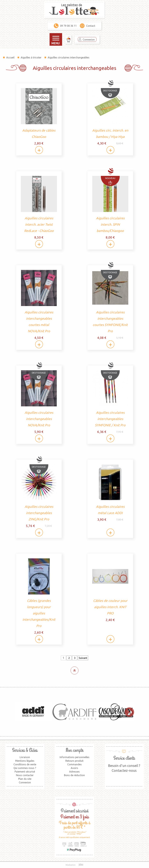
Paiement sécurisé (25, 772)
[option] (33, 712)
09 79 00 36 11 (65, 26)
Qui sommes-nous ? (25, 768)
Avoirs (74, 768)
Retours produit (74, 761)
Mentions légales (25, 761)
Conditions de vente (25, 764)
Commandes (74, 764)
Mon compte (74, 750)
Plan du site (25, 779)
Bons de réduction (74, 775)
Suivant (83, 658)
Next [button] (128, 712)
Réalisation (75, 865)
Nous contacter (25, 775)
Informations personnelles (74, 757)
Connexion (89, 40)
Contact (88, 26)
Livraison (25, 757)
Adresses (74, 772)
